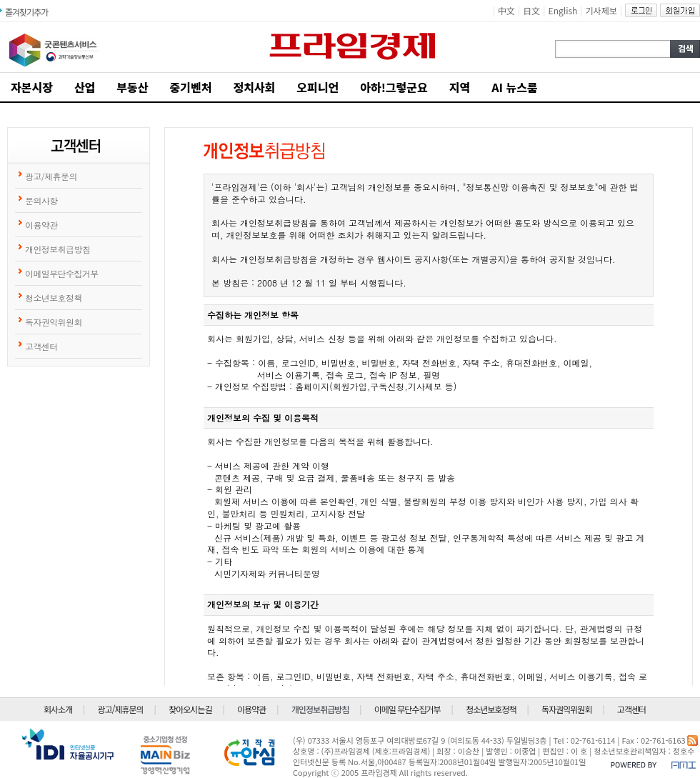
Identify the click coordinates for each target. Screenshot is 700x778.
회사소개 (58, 709)
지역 (460, 87)
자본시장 (32, 87)
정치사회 (254, 87)
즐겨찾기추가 (26, 12)
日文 (531, 10)
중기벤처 (191, 87)
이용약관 (251, 709)
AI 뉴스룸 (515, 87)
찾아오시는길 (190, 709)
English (563, 10)
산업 (85, 87)
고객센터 (631, 709)
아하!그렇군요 (394, 87)
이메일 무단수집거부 (407, 709)
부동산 (132, 87)
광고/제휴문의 (121, 709)
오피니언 (317, 87)
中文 (506, 10)
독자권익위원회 (566, 709)
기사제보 (601, 10)
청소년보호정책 (491, 709)
